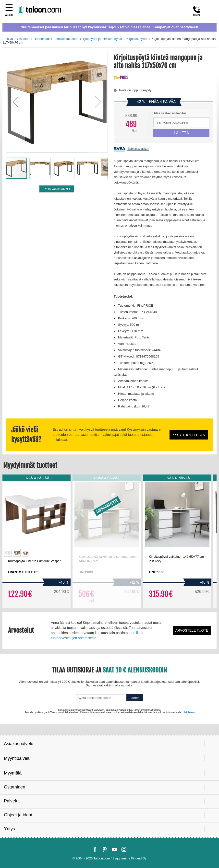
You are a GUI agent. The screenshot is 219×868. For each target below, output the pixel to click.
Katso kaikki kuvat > (57, 189)
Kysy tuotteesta (189, 435)
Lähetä (135, 698)
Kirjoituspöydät (137, 39)
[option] (8, 553)
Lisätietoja (189, 712)
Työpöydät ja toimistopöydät (102, 39)
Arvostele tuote (192, 630)
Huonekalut (42, 39)
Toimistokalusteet (66, 39)
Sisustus (23, 39)
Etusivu (8, 39)
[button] (15, 102)
